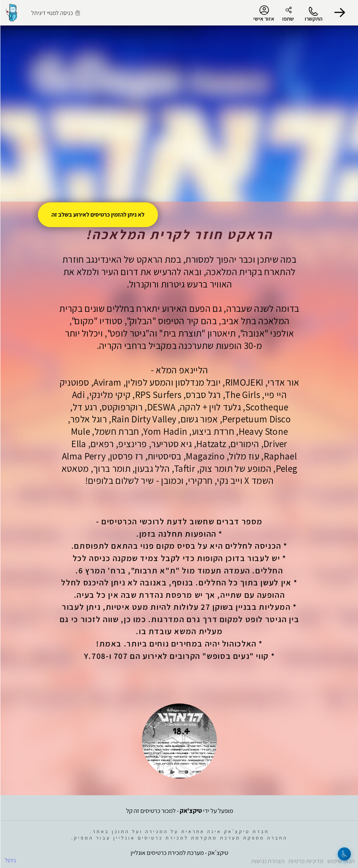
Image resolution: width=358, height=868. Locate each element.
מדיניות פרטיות (305, 861)
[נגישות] (344, 854)
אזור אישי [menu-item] (263, 13)
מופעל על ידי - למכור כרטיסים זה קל (179, 811)
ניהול (10, 860)
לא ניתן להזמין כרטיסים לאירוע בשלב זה (98, 215)
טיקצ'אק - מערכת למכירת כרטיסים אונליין (179, 853)
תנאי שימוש (341, 861)
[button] (339, 13)
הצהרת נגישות (267, 861)
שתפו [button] (288, 19)
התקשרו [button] (313, 19)
